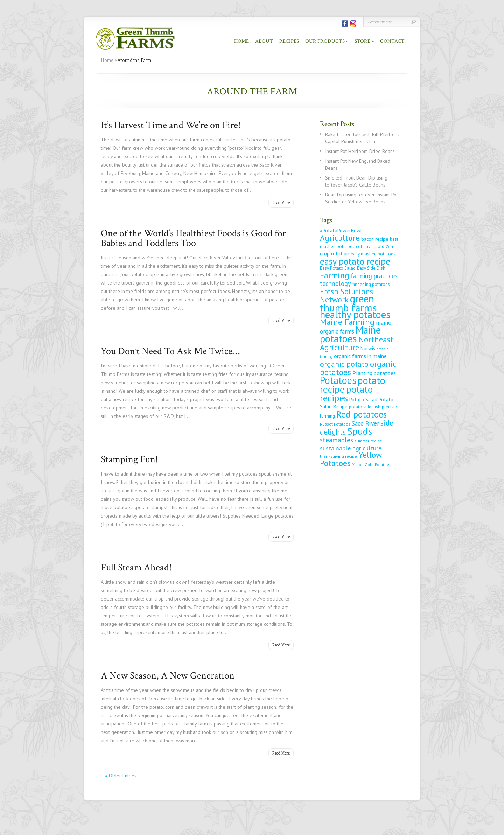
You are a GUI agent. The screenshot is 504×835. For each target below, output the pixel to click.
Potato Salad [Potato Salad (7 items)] (363, 399)
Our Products (325, 41)
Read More (281, 202)
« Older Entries (121, 776)
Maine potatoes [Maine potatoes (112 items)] (350, 334)
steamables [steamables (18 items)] (337, 440)
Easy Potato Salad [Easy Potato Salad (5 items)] (338, 268)
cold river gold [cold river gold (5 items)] (370, 247)
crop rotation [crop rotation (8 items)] (335, 254)
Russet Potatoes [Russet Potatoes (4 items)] (335, 424)
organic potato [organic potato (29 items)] (344, 364)
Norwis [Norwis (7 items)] (368, 348)
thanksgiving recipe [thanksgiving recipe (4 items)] (338, 456)
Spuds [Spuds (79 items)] (360, 431)
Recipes (289, 41)
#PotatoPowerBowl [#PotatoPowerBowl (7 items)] (341, 230)
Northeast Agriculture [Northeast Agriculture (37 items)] (357, 343)
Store (362, 41)
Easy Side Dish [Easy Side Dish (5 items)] (371, 268)
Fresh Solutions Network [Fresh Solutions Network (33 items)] (346, 295)
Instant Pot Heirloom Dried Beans (360, 151)
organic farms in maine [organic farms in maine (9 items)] (360, 356)
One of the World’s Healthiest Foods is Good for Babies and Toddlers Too (193, 238)
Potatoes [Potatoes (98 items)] (338, 380)
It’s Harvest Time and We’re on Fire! (171, 125)
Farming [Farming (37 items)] (335, 275)
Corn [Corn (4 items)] (390, 247)
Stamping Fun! (129, 459)
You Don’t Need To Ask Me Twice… (170, 351)
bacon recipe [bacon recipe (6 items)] (375, 239)
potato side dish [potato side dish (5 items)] (365, 407)
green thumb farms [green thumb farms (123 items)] (348, 303)
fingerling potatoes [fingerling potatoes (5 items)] (371, 284)
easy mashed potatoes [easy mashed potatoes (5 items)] (373, 254)
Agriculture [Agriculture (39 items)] (340, 238)
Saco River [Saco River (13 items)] (365, 423)
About (264, 41)
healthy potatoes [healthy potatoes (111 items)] (355, 314)
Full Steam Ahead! (136, 567)
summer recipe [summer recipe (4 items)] (368, 441)
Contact (392, 41)
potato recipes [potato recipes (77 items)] (346, 394)
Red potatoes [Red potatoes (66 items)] (362, 414)
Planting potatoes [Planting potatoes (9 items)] (374, 373)
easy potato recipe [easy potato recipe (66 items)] (355, 261)
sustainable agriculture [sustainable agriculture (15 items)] (351, 448)
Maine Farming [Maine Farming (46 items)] (347, 322)
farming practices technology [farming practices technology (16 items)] (359, 280)
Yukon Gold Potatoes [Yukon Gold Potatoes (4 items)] (372, 465)
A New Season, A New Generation (168, 676)
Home (241, 41)
